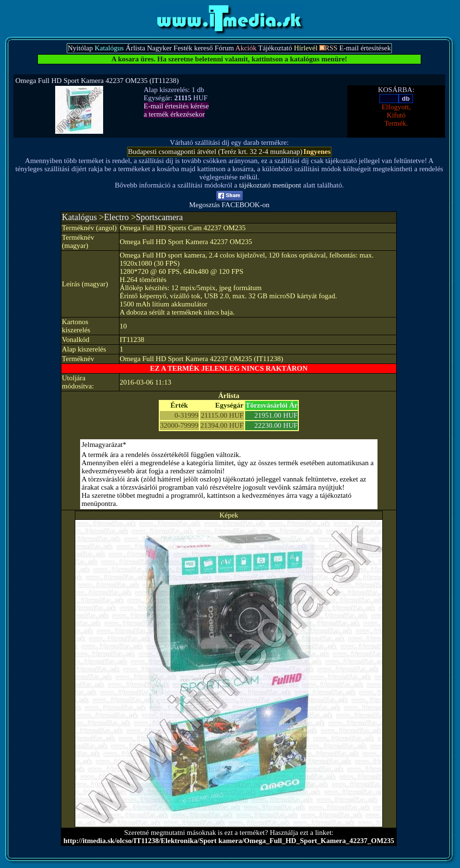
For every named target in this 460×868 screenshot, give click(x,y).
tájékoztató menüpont (270, 185)
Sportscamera (159, 217)
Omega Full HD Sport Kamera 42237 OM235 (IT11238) (97, 81)
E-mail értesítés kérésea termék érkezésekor (177, 110)
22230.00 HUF (276, 425)
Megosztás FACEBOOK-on (229, 202)
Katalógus (79, 217)
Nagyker (159, 48)
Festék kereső (193, 48)
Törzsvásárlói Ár (272, 405)
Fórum (224, 48)
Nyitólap (80, 48)
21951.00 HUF (276, 415)
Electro (117, 217)
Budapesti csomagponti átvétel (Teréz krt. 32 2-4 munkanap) (215, 152)
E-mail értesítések (365, 48)
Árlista (136, 48)
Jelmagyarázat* (104, 445)
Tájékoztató (275, 48)
